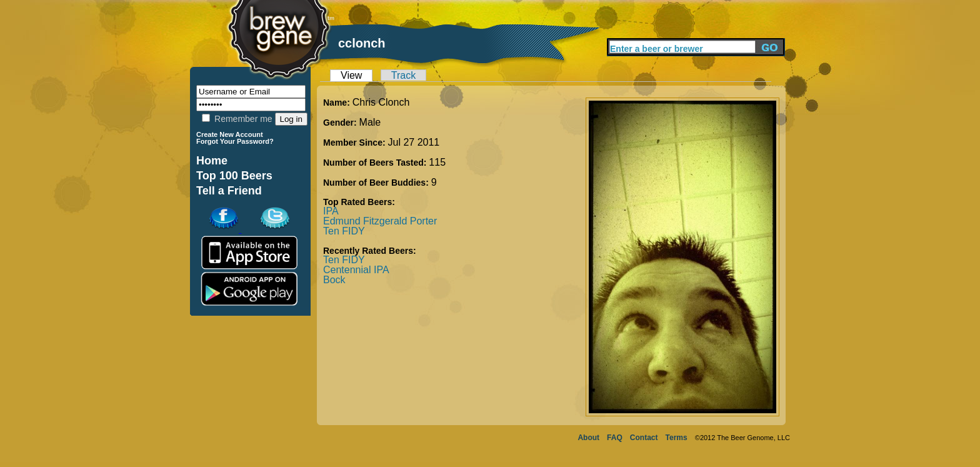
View (351, 75)
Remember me (237, 119)
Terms (677, 438)
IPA (331, 211)
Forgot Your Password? (235, 141)
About (588, 438)
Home (212, 161)
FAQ (615, 438)
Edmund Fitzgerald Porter (380, 221)
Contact (644, 438)
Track (403, 75)
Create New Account (230, 134)
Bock (334, 280)
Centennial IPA (356, 270)
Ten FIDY (344, 231)
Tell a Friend (229, 191)
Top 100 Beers (234, 176)
